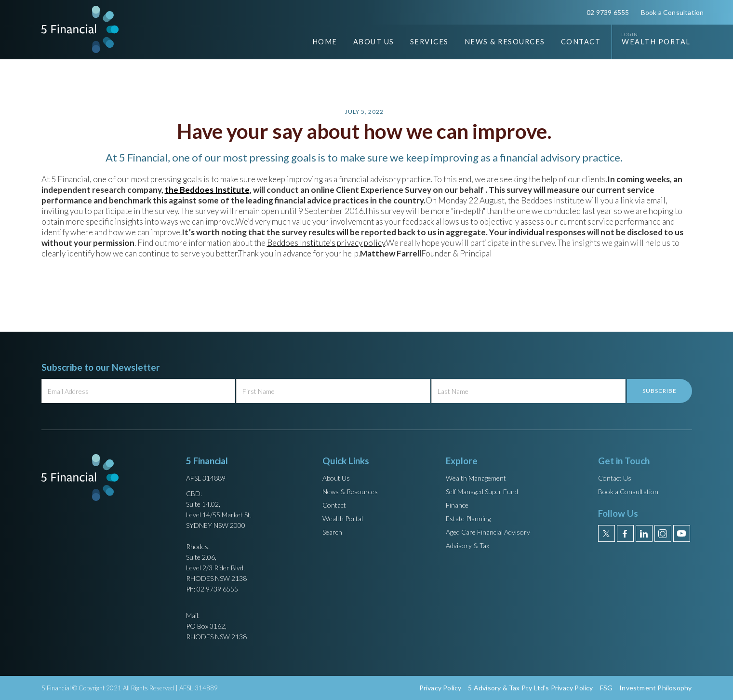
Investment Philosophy (655, 688)
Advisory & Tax (467, 545)
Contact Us (615, 478)
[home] (80, 29)
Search (332, 532)
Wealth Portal (656, 42)
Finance (457, 505)
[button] (366, 42)
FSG (606, 688)
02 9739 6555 (608, 12)
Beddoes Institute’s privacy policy (326, 243)
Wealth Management (476, 478)
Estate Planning (468, 518)
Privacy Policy (440, 688)
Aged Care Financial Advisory (488, 532)
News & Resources (350, 491)
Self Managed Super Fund (482, 491)
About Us (336, 478)
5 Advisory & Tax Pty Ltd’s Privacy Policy (530, 688)
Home (325, 42)
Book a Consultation (673, 12)
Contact (581, 42)
